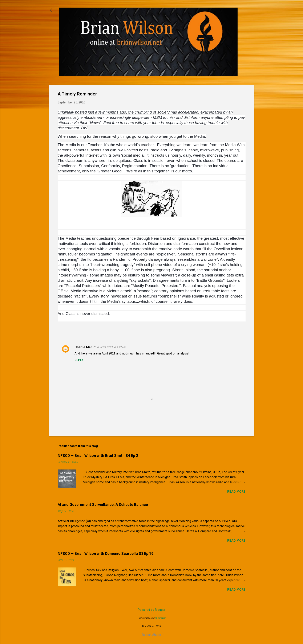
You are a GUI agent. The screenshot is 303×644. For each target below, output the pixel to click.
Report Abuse (151, 635)
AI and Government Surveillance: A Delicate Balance (103, 504)
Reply (79, 360)
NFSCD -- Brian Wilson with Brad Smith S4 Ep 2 (98, 456)
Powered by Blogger (152, 610)
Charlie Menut (85, 347)
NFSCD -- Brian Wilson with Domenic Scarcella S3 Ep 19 (106, 553)
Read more (236, 492)
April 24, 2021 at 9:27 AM (112, 347)
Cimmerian (161, 618)
